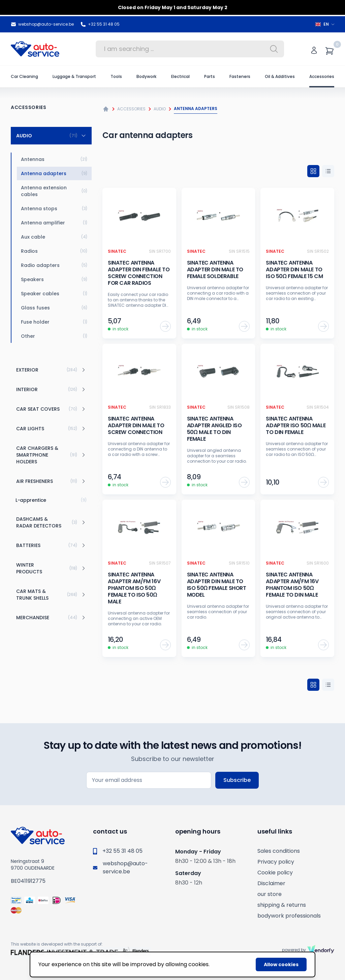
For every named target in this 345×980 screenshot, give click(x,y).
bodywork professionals (289, 916)
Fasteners (240, 76)
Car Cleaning (24, 76)
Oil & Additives (280, 76)
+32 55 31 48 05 (100, 24)
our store (270, 894)
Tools (116, 76)
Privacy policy (276, 862)
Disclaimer (271, 883)
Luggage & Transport (74, 76)
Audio (160, 109)
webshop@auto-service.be (42, 24)
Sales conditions (279, 851)
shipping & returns (282, 905)
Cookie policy (275, 873)
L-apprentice (51, 500)
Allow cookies (281, 964)
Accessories (322, 76)
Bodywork (146, 76)
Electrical (180, 76)
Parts (210, 76)
